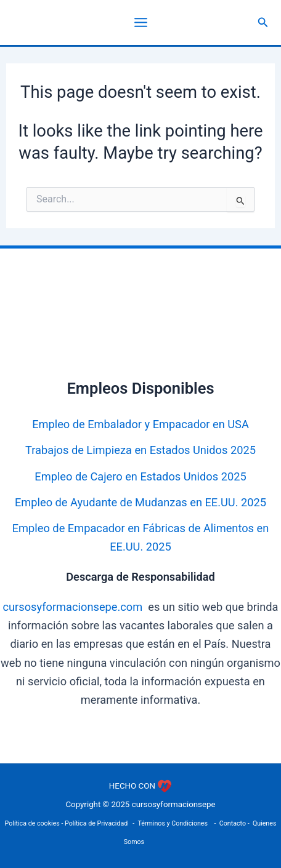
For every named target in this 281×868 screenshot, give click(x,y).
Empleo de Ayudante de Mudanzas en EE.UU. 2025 (140, 502)
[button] (263, 22)
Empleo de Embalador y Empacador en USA (140, 424)
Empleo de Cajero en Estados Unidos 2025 (140, 476)
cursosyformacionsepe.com (72, 607)
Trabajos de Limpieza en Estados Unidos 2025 (140, 450)
